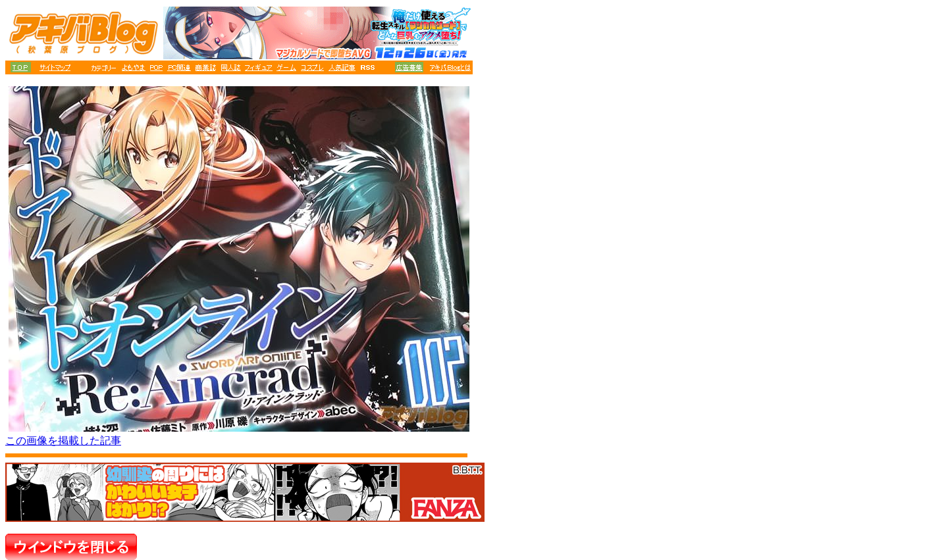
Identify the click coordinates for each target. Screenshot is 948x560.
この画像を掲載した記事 (63, 441)
